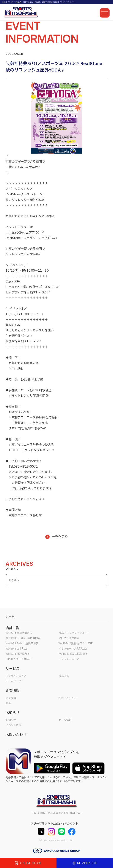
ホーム (10, 617)
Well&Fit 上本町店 (16, 649)
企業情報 (11, 698)
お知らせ (11, 720)
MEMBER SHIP (85, 863)
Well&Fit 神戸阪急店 (18, 654)
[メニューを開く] (105, 13)
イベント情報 (13, 725)
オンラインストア (69, 659)
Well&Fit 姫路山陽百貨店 (73, 654)
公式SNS (64, 676)
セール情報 (65, 720)
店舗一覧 (13, 628)
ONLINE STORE (28, 863)
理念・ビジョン (67, 698)
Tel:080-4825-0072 (23, 467)
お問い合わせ (16, 735)
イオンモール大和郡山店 (73, 649)
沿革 (8, 703)
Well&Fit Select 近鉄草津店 (22, 643)
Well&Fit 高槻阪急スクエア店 (76, 643)
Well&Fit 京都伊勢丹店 (19, 633)
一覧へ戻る (57, 537)
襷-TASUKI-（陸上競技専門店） (24, 638)
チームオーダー (15, 681)
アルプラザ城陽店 (69, 638)
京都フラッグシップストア (74, 633)
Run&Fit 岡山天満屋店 (19, 659)
